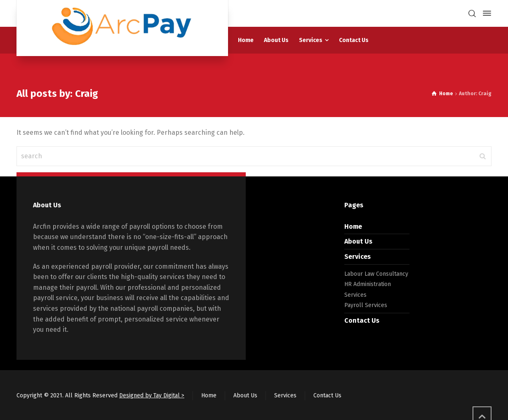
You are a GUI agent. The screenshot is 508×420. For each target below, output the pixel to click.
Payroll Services (366, 305)
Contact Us (362, 320)
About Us (358, 241)
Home (353, 226)
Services (357, 257)
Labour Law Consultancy (376, 274)
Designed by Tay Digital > (152, 395)
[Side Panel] (485, 13)
